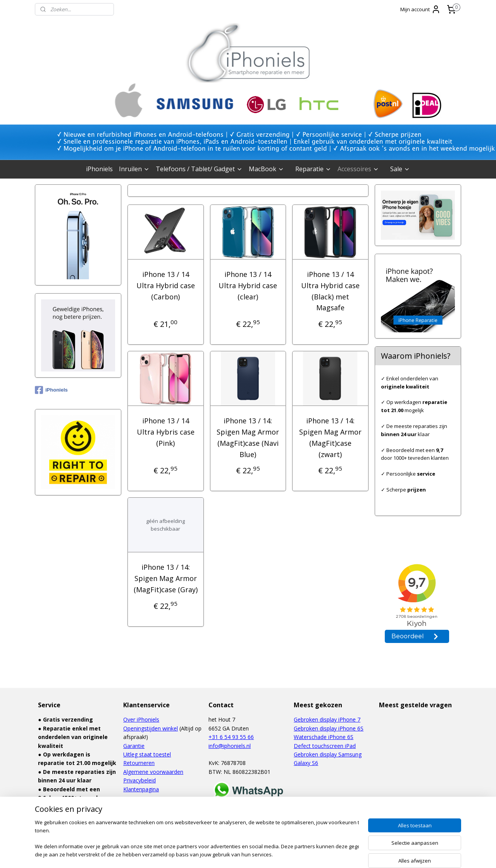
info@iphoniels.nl (230, 746)
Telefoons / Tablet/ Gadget (199, 169)
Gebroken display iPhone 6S (329, 728)
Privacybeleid (139, 780)
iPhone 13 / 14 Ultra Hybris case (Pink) (166, 432)
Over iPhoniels (141, 719)
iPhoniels (99, 169)
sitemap (214, 854)
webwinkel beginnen (260, 854)
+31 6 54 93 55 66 (231, 737)
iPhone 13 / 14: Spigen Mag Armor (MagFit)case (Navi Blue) (248, 437)
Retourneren (139, 763)
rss (230, 854)
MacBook (266, 169)
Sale (400, 169)
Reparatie (313, 169)
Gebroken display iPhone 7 (327, 719)
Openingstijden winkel (151, 728)
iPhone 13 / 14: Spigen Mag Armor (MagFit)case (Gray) (166, 578)
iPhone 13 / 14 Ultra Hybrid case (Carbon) (166, 285)
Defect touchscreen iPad (325, 746)
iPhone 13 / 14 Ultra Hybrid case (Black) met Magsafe (330, 291)
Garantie (134, 746)
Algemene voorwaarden (153, 772)
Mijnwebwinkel (327, 854)
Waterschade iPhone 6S (324, 737)
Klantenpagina (141, 789)
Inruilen (134, 169)
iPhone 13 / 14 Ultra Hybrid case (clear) (248, 285)
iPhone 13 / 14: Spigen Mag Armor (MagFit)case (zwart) (330, 437)
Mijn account (420, 9)
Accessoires (358, 169)
